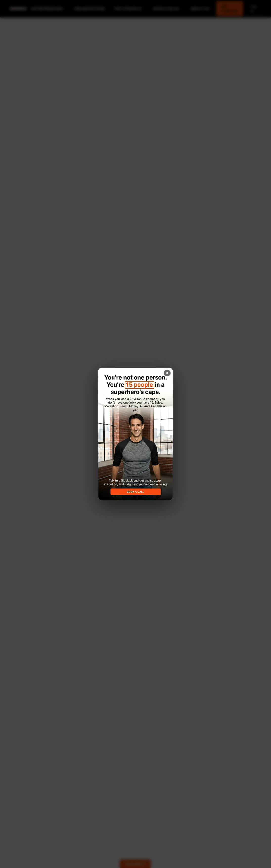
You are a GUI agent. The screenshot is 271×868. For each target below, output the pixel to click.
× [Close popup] (167, 373)
